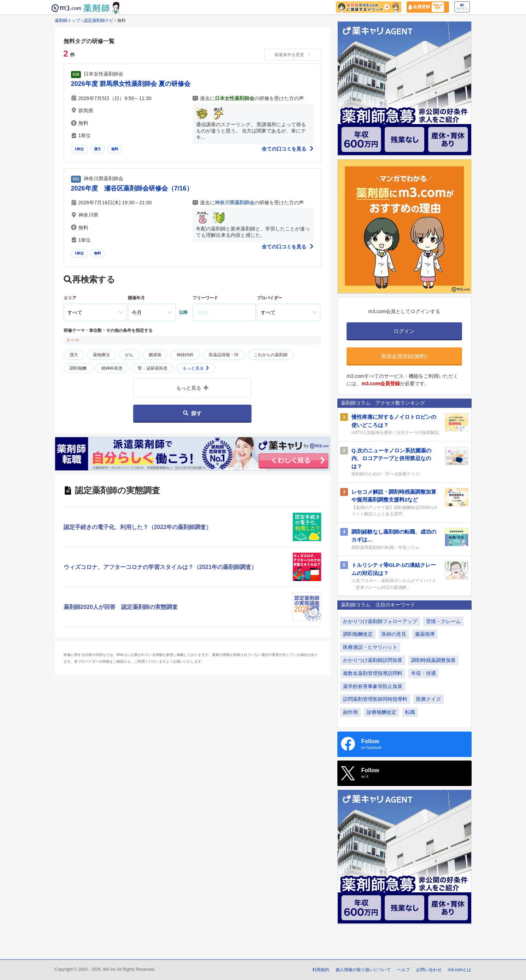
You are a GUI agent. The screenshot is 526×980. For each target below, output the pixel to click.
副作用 (350, 712)
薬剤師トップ (67, 20)
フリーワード (205, 298)
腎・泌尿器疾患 (153, 368)
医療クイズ (429, 699)
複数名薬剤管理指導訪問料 (373, 673)
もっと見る (196, 368)
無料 (115, 149)
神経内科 (185, 355)
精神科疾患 (112, 368)
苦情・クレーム (443, 621)
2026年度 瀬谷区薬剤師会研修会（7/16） (132, 188)
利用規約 (321, 970)
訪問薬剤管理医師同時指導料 (375, 699)
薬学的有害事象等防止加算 (373, 686)
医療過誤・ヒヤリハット (370, 647)
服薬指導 (425, 634)
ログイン (462, 7)
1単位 (79, 149)
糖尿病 (155, 355)
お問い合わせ (429, 970)
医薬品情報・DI (224, 355)
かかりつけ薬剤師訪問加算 (373, 660)
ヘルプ (403, 970)
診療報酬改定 (382, 712)
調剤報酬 (78, 368)
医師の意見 (394, 634)
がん (129, 355)
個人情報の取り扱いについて (363, 970)
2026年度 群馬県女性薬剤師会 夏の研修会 (131, 84)
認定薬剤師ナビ (99, 20)
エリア (70, 298)
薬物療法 (101, 355)
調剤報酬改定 (358, 634)
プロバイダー (270, 298)
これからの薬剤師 (271, 355)
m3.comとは (460, 970)
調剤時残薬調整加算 (433, 660)
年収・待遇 (424, 673)
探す (192, 413)
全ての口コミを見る (288, 149)
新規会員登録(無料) (404, 356)
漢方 (97, 149)
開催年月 (136, 298)
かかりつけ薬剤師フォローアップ (380, 621)
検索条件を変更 (293, 55)
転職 (410, 712)
